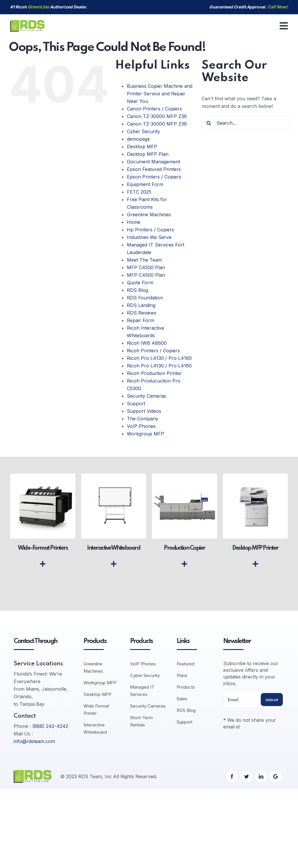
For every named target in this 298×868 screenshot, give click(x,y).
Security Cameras (147, 396)
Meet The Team (144, 260)
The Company (143, 419)
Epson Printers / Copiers (154, 177)
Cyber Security (143, 131)
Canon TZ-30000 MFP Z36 (157, 116)
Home (134, 222)
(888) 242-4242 (50, 726)
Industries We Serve (149, 237)
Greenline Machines (149, 215)
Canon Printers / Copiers (154, 109)
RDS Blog (138, 290)
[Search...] (245, 123)
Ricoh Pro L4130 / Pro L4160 (159, 358)
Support (136, 403)
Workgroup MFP (146, 434)
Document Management (154, 162)
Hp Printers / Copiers (150, 230)
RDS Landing (141, 305)
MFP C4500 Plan (146, 267)
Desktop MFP (142, 147)
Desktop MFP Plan (148, 154)
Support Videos (144, 411)
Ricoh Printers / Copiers (153, 351)
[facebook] (232, 776)
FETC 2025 (139, 192)
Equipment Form (145, 184)
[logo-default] (27, 22)
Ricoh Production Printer (154, 373)
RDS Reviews (142, 313)
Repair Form (141, 320)
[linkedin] (261, 776)
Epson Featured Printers (154, 169)
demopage (138, 139)
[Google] (276, 776)
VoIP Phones (141, 426)
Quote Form (140, 283)
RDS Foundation (145, 298)
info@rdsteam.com (34, 741)
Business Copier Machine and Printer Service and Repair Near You (160, 94)
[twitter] (246, 776)
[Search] (209, 123)
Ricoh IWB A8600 (147, 343)
